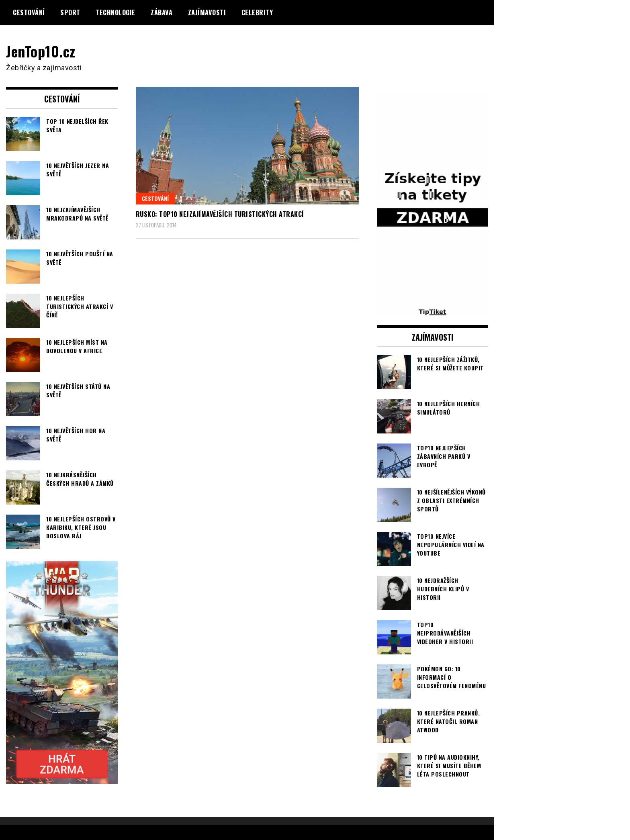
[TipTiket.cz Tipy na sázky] (433, 312)
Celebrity (257, 12)
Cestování (29, 12)
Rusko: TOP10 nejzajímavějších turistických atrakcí (220, 214)
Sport (70, 12)
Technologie (116, 12)
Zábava (162, 12)
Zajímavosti (207, 12)
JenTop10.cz (41, 51)
